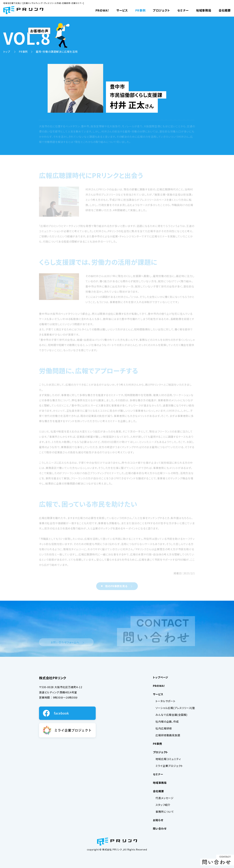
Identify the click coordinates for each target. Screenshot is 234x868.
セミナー (183, 10)
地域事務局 (204, 10)
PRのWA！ (102, 10)
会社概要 (225, 10)
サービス (122, 10)
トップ (7, 52)
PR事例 (140, 10)
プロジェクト (161, 10)
